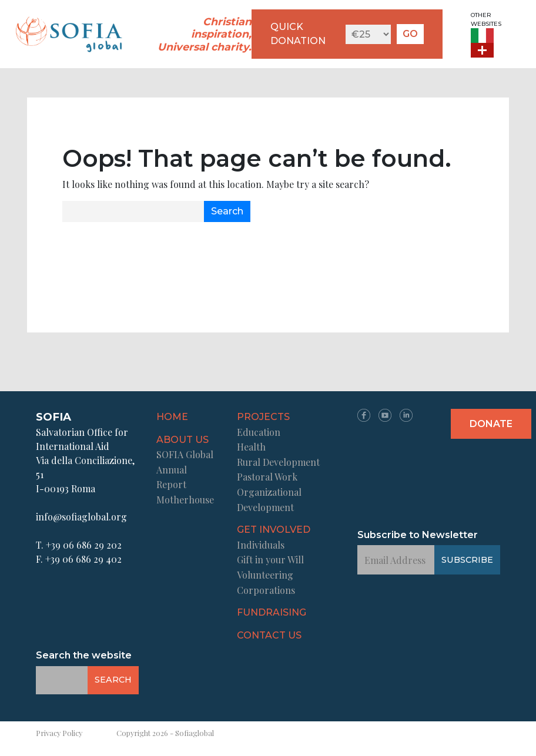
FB (364, 415)
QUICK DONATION (298, 34)
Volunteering (265, 575)
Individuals (261, 545)
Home (172, 417)
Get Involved (274, 530)
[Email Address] (133, 211)
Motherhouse (185, 500)
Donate (491, 424)
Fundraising (272, 612)
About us (182, 440)
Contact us (269, 635)
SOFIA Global (185, 454)
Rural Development (278, 462)
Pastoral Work (267, 477)
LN (406, 415)
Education (259, 432)
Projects (263, 417)
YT (385, 415)
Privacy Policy (59, 733)
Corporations (266, 590)
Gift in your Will (270, 560)
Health (251, 447)
